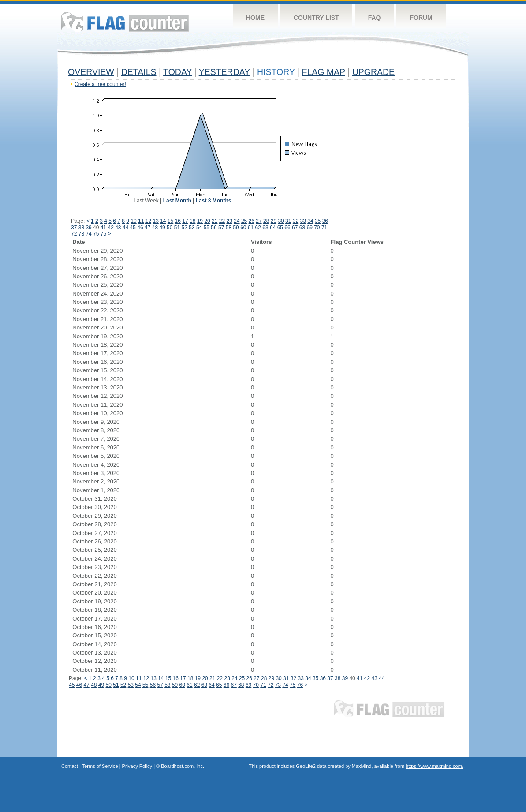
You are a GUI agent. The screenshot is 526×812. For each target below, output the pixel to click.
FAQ (375, 18)
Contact (70, 766)
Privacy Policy (137, 766)
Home (255, 18)
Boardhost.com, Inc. (183, 766)
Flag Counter (125, 22)
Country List (316, 18)
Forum (421, 18)
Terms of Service (100, 766)
